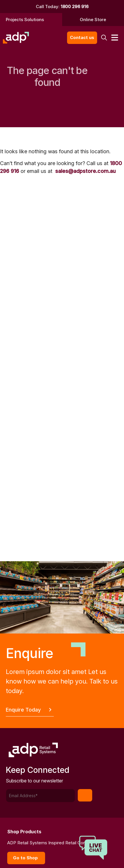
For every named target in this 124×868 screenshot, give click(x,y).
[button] (104, 38)
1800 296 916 (75, 7)
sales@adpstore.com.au (85, 171)
